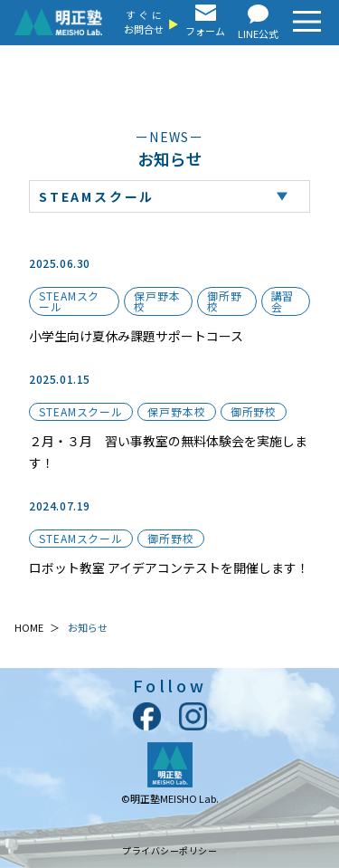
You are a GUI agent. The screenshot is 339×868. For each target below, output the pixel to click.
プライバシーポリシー (169, 850)
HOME (29, 627)
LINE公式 (258, 22)
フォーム (205, 20)
